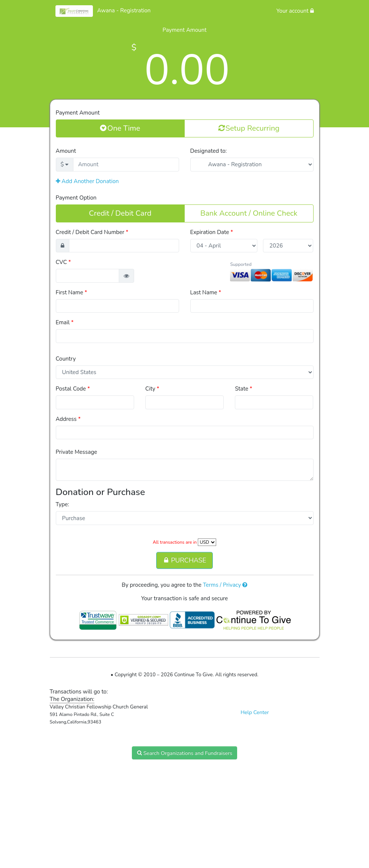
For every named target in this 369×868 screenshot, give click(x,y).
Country (66, 359)
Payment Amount (78, 113)
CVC (63, 262)
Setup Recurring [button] (249, 128)
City (152, 389)
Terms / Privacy (225, 585)
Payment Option (76, 198)
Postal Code (73, 389)
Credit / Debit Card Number (92, 232)
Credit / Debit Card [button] (120, 213)
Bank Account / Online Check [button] (249, 213)
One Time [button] (120, 128)
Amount (66, 151)
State (244, 389)
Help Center (255, 712)
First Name (72, 292)
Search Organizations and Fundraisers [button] (184, 753)
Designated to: (209, 151)
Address (68, 419)
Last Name (206, 292)
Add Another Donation (87, 181)
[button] (126, 276)
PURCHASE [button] (184, 560)
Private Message (77, 452)
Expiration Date (212, 232)
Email (65, 322)
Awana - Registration (124, 10)
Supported (241, 264)
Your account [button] (295, 11)
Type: (63, 504)
